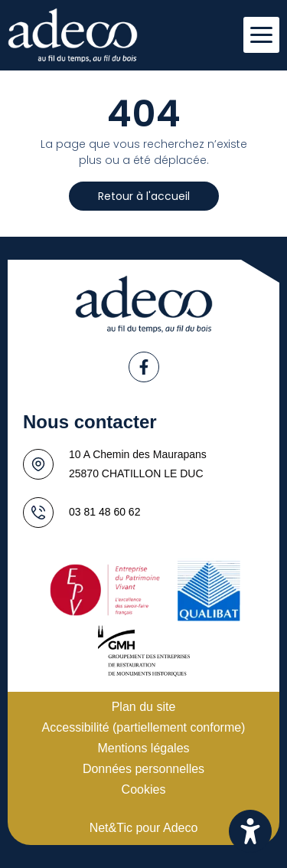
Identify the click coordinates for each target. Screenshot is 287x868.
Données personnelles (143, 769)
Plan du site (144, 707)
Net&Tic (111, 828)
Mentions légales (143, 748)
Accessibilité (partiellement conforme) (144, 727)
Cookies (144, 789)
